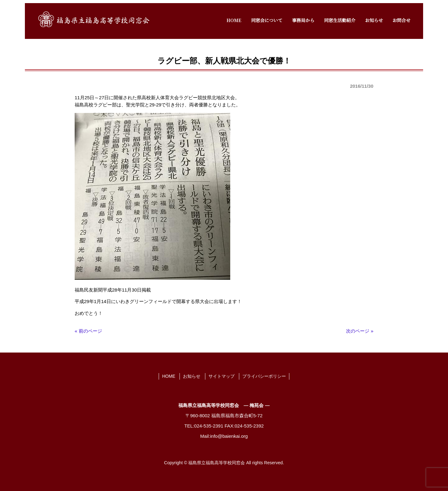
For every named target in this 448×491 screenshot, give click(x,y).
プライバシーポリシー (264, 376)
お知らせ (192, 376)
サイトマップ (222, 376)
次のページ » (360, 331)
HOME (169, 376)
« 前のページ (88, 331)
